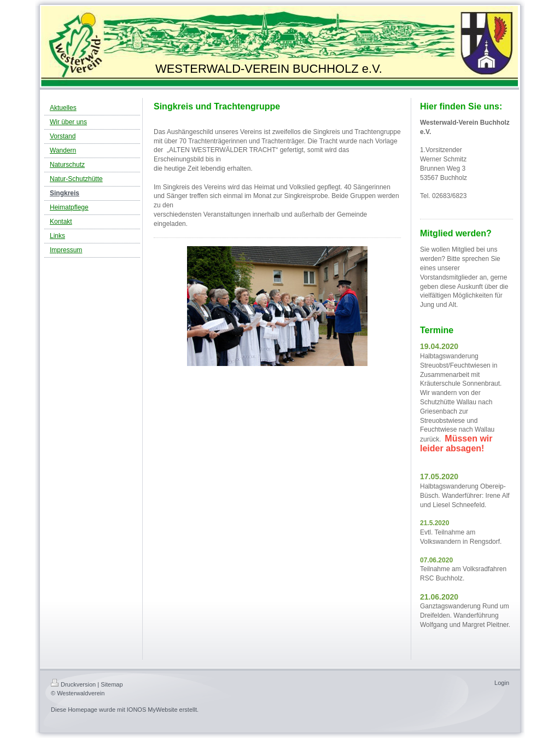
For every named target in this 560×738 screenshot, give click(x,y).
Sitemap (112, 684)
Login (502, 683)
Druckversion (73, 684)
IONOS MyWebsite (152, 710)
